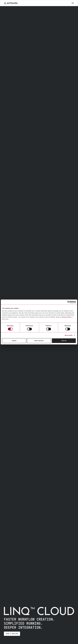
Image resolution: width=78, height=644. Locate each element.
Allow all (64, 341)
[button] (72, 3)
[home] (11, 3)
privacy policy (66, 317)
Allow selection (39, 341)
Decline (14, 341)
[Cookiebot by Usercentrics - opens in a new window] (69, 302)
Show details (69, 335)
